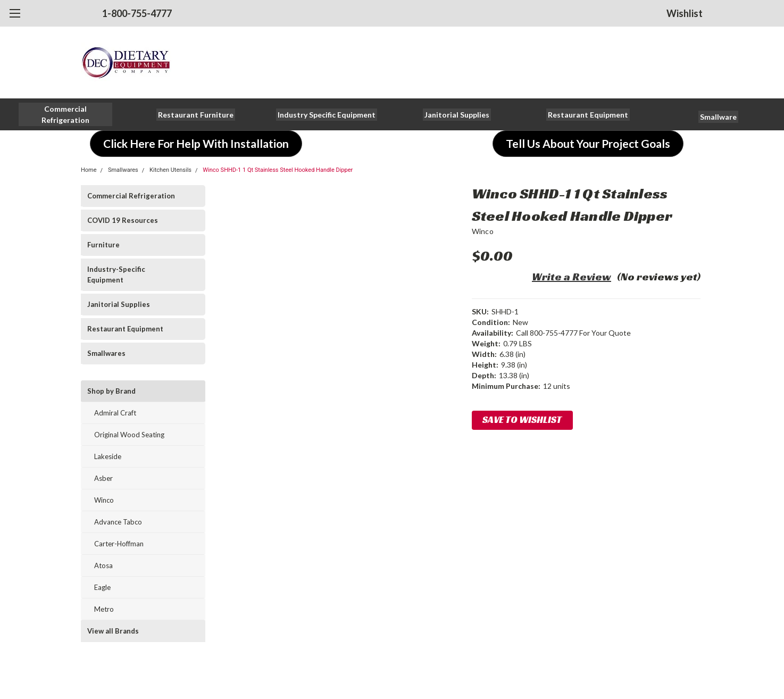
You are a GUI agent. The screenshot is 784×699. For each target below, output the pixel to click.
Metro (104, 609)
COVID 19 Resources (123, 220)
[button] (66, 114)
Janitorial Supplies (119, 304)
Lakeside (108, 456)
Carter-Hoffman (119, 544)
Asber (103, 478)
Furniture (103, 245)
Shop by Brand (111, 391)
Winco (104, 500)
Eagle (102, 587)
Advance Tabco (118, 522)
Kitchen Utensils (170, 170)
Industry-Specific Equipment (116, 274)
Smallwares (123, 170)
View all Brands (113, 631)
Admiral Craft (115, 413)
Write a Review (572, 277)
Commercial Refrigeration (131, 196)
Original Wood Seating (129, 435)
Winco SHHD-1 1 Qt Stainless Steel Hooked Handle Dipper (278, 170)
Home (89, 170)
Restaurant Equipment (125, 329)
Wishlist (685, 13)
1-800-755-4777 (137, 13)
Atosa (103, 565)
